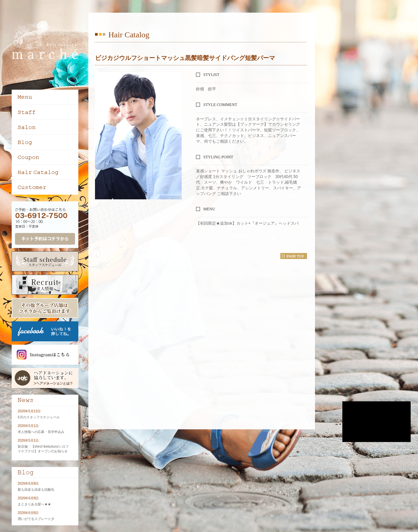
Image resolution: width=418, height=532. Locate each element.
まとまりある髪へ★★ (34, 504)
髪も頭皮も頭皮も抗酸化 (36, 489)
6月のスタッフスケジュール (39, 417)
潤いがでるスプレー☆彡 (36, 519)
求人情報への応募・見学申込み (41, 432)
